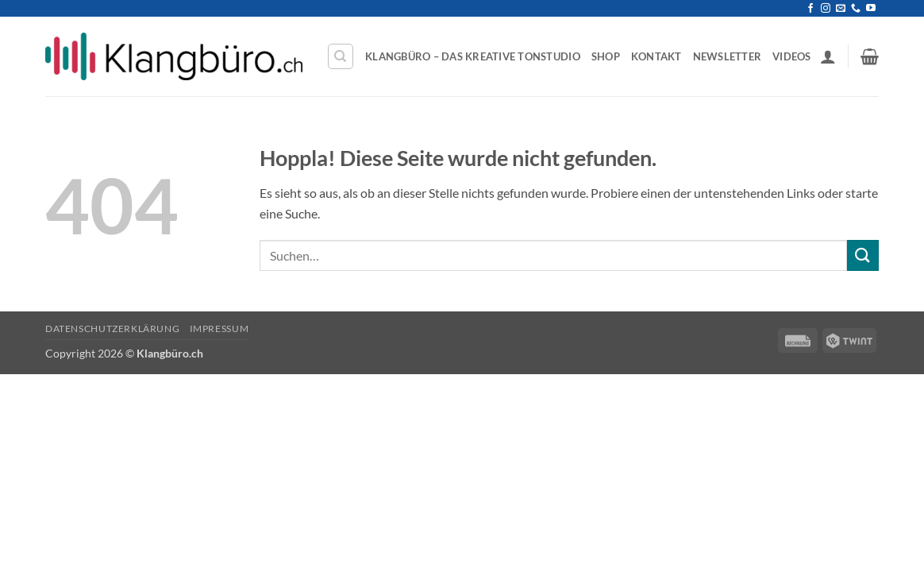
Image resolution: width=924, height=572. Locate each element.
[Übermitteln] (863, 255)
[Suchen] (341, 56)
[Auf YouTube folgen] (871, 9)
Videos (792, 56)
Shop (606, 56)
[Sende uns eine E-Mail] (841, 9)
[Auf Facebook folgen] (810, 9)
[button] (828, 56)
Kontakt (656, 56)
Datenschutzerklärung (112, 329)
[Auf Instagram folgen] (826, 9)
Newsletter (728, 56)
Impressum (219, 329)
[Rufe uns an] (856, 9)
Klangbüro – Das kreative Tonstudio (473, 56)
